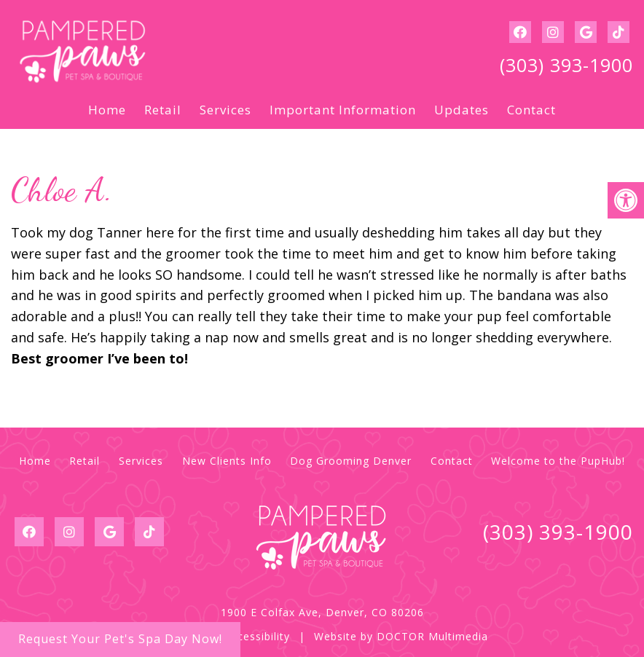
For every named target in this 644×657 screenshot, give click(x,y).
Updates (462, 110)
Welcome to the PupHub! (558, 461)
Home (107, 110)
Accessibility (257, 636)
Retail (163, 110)
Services (225, 110)
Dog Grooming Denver (351, 461)
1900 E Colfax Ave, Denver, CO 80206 (322, 612)
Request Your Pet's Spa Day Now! (120, 639)
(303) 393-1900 (566, 65)
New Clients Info (227, 461)
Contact (531, 110)
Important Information (343, 110)
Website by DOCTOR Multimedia (401, 636)
